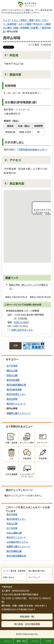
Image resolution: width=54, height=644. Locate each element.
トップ (6, 20)
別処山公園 (12, 375)
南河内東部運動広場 (16, 385)
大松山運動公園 (14, 533)
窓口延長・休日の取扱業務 (27, 624)
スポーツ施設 (25, 24)
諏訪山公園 (12, 370)
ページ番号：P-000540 (40, 45)
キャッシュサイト (16, 12)
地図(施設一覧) (27, 616)
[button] (44, 218)
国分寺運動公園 (14, 551)
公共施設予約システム (17, 542)
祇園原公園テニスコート (18, 413)
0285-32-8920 (21, 322)
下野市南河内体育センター (32, 149)
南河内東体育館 (14, 389)
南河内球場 (12, 399)
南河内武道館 (13, 380)
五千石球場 (12, 366)
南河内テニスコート (16, 404)
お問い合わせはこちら (22, 330)
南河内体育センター (16, 394)
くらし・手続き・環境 (22, 20)
